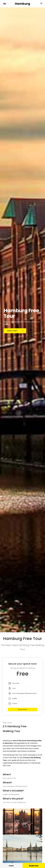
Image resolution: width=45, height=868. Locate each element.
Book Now (22, 709)
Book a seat (16, 331)
